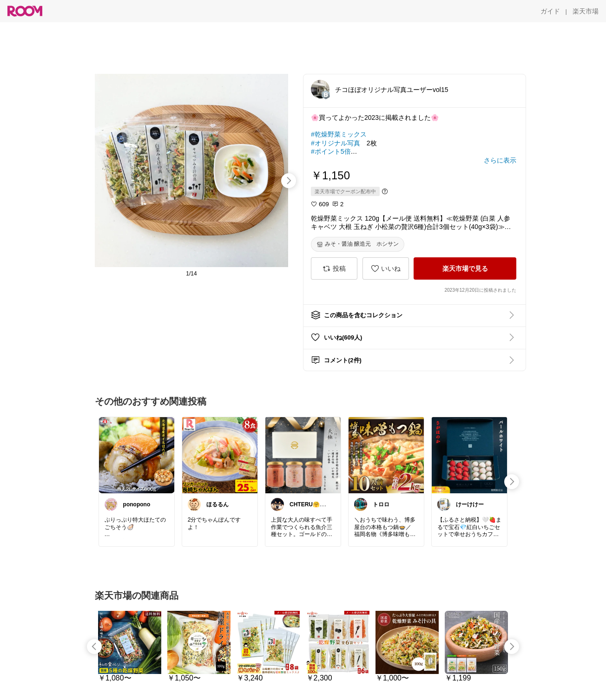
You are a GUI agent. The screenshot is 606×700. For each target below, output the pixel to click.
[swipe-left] (94, 647)
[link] (137, 455)
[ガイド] (550, 11)
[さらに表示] (500, 160)
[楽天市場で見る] (465, 268)
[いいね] (386, 268)
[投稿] (334, 268)
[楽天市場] (586, 11)
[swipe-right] (289, 181)
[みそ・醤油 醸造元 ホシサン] (358, 244)
